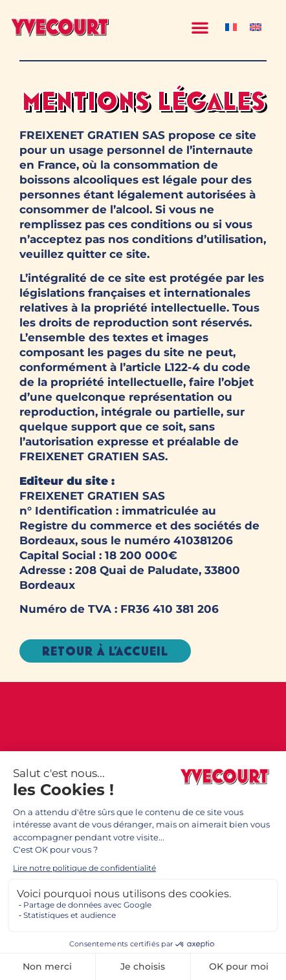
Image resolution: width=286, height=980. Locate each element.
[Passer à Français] (231, 27)
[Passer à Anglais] (256, 27)
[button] (200, 27)
